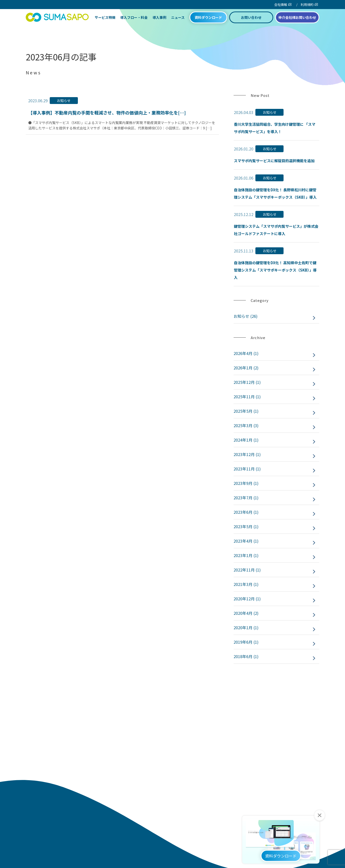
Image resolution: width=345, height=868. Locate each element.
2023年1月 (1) (246, 555)
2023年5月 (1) (246, 526)
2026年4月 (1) (246, 353)
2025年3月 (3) (246, 425)
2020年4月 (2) (246, 613)
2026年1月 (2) (246, 368)
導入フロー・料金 (134, 23)
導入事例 (159, 23)
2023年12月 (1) (247, 454)
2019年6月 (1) (246, 642)
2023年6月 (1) (246, 512)
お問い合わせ (251, 23)
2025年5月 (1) (246, 411)
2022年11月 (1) (247, 570)
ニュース (178, 23)
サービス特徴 (105, 23)
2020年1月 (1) (246, 628)
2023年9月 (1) (246, 483)
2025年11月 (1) (247, 397)
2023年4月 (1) (246, 541)
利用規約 (307, 5)
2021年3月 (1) (246, 584)
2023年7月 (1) (246, 498)
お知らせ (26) (246, 316)
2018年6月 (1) (246, 656)
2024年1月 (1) (246, 440)
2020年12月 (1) (247, 599)
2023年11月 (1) (247, 469)
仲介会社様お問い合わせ (297, 23)
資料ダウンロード (208, 23)
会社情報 (281, 5)
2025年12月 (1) (247, 382)
